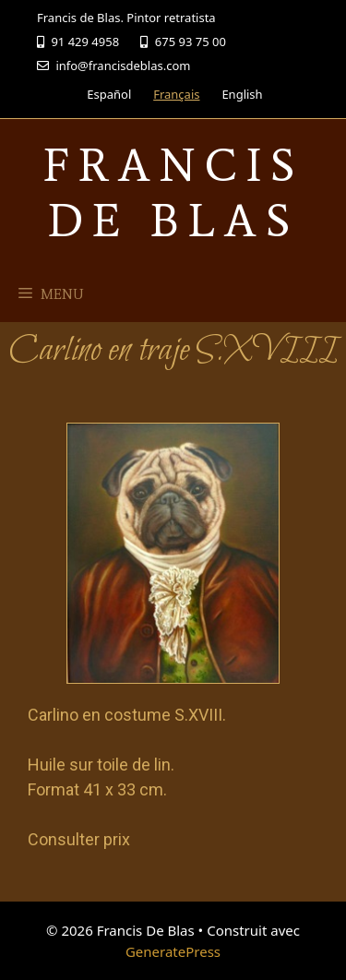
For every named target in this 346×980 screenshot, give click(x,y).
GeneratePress (173, 951)
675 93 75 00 (183, 42)
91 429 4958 (78, 42)
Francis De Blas (173, 192)
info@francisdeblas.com (113, 66)
